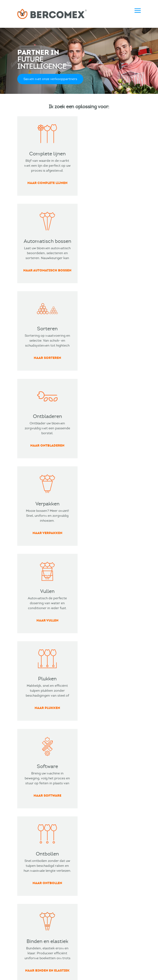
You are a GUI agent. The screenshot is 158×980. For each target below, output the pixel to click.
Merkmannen (42, 973)
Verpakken (26, 824)
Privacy (103, 965)
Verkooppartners (31, 891)
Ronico (89, 809)
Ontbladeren (27, 809)
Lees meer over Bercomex (46, 706)
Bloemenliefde (94, 795)
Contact (90, 869)
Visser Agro (92, 832)
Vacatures (25, 899)
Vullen (22, 817)
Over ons (24, 884)
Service (89, 876)
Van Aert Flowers (96, 802)
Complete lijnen (30, 795)
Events (23, 869)
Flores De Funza (95, 817)
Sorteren (24, 839)
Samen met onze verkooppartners (50, 80)
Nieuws (23, 876)
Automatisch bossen (33, 802)
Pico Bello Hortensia (99, 824)
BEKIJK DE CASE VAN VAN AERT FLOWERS (79, 624)
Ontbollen (25, 832)
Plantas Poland (95, 839)
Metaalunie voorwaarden (72, 965)
